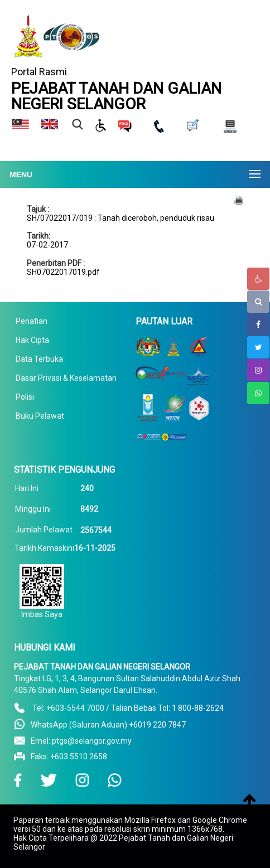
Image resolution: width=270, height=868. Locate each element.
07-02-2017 (47, 245)
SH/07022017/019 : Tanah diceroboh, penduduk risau (120, 218)
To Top (246, 816)
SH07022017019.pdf (63, 272)
